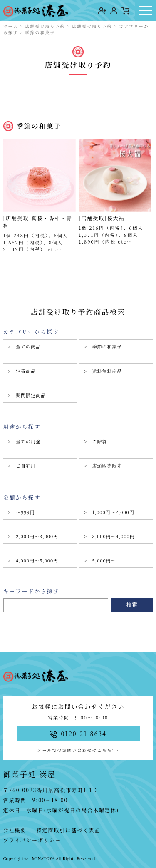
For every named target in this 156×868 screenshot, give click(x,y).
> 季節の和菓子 (103, 346)
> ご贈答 (95, 441)
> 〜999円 (21, 512)
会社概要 (15, 830)
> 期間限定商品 (27, 395)
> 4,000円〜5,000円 (33, 560)
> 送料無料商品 (103, 371)
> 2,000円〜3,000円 (33, 536)
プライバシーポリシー (32, 840)
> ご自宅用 (22, 465)
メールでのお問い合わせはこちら (78, 750)
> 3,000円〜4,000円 (109, 536)
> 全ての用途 (24, 441)
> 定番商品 (22, 371)
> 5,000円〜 (100, 560)
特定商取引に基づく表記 (69, 830)
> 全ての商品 (24, 346)
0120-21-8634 (78, 734)
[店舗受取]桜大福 (102, 218)
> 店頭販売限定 (103, 465)
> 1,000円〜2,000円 (109, 512)
